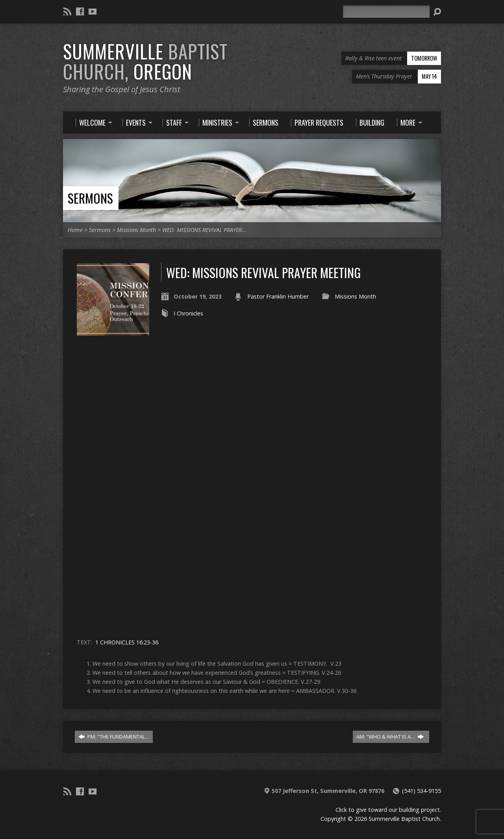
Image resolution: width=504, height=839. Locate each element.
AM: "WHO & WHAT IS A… (390, 737)
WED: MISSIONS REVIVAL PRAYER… (204, 230)
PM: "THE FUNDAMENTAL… (114, 737)
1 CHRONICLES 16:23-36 (127, 642)
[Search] (386, 12)
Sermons (90, 198)
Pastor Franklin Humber (278, 296)
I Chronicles (188, 313)
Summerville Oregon (145, 61)
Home (75, 230)
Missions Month (136, 230)
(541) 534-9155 (422, 791)
